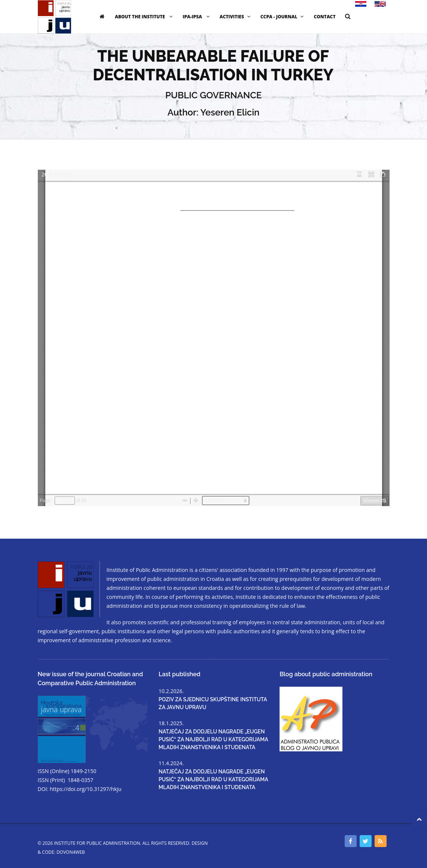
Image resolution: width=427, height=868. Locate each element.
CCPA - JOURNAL (283, 17)
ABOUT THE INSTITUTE (145, 17)
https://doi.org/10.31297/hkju (86, 789)
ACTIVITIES (236, 17)
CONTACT (324, 17)
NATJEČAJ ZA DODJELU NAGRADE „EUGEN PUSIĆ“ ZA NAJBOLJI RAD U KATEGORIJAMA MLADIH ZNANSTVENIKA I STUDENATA (213, 739)
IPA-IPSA (197, 17)
